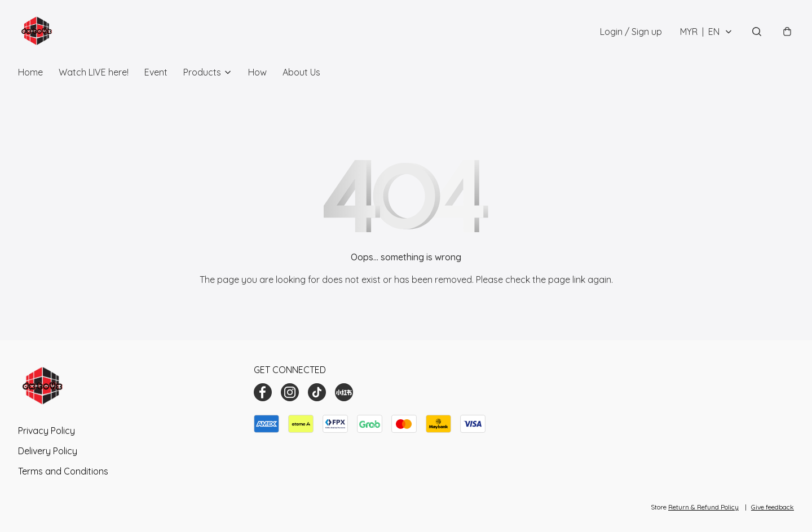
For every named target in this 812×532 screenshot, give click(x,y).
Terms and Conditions (63, 471)
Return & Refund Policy (703, 507)
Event (156, 72)
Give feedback (773, 507)
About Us (301, 72)
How (257, 72)
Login (631, 32)
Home (30, 72)
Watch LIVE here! (94, 72)
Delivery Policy (48, 451)
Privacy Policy (47, 431)
